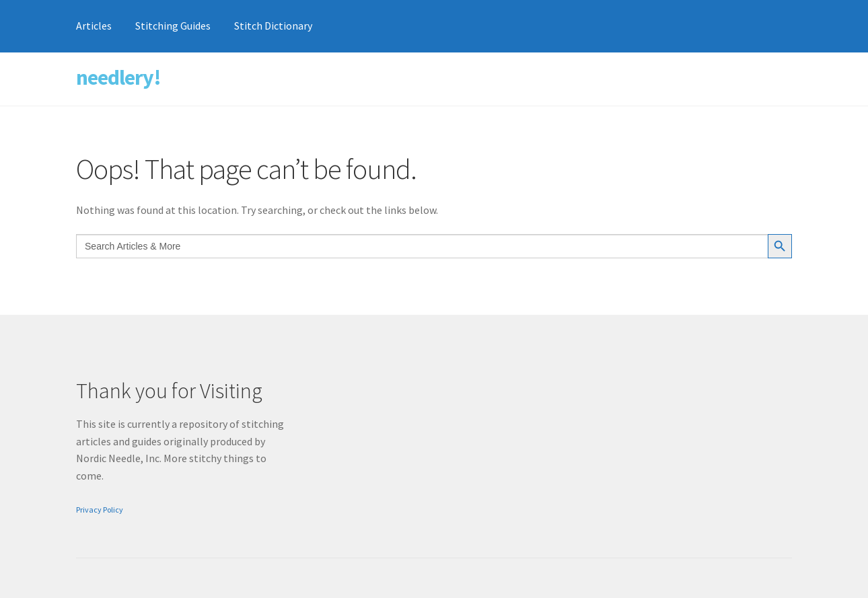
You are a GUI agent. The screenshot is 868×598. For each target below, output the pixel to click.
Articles (94, 26)
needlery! (118, 77)
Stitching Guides (173, 26)
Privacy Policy (100, 510)
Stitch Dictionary (273, 26)
